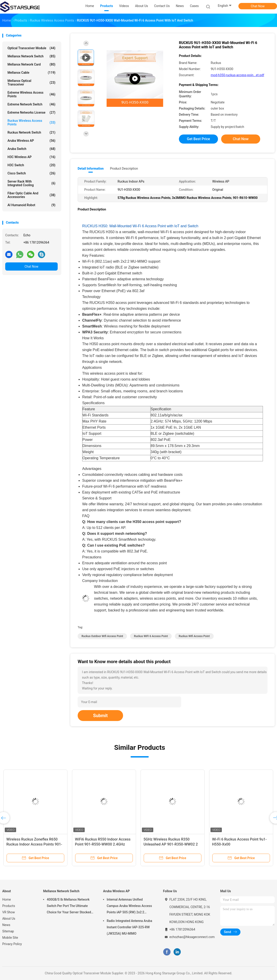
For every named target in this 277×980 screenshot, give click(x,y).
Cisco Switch (31, 173)
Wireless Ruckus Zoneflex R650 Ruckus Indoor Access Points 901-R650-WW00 (34, 844)
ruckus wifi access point (194, 636)
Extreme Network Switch (31, 104)
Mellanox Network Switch (31, 56)
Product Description (124, 169)
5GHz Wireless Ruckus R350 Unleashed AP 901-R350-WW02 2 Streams (171, 844)
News (6, 925)
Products (9, 906)
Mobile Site (10, 938)
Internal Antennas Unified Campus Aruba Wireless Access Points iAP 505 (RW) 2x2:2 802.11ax (129, 907)
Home (7, 899)
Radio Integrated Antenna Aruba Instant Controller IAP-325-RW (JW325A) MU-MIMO (129, 927)
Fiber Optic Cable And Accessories (31, 195)
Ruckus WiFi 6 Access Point (151, 636)
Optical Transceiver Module (31, 48)
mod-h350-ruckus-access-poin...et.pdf (237, 75)
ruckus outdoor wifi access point (102, 636)
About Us (9, 919)
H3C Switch (31, 165)
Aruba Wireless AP (31, 141)
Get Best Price (198, 139)
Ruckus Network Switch (31, 132)
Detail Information (91, 169)
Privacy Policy (12, 944)
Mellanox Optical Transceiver (31, 83)
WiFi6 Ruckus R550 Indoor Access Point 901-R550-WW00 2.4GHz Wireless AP (103, 844)
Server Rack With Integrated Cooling (31, 183)
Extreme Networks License (31, 112)
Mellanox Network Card (31, 64)
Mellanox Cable (31, 73)
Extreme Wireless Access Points (31, 94)
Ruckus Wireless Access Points (31, 122)
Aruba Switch (31, 149)
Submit (100, 716)
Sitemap (8, 931)
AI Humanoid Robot (31, 205)
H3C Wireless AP (31, 157)
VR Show (9, 912)
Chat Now (258, 6)
